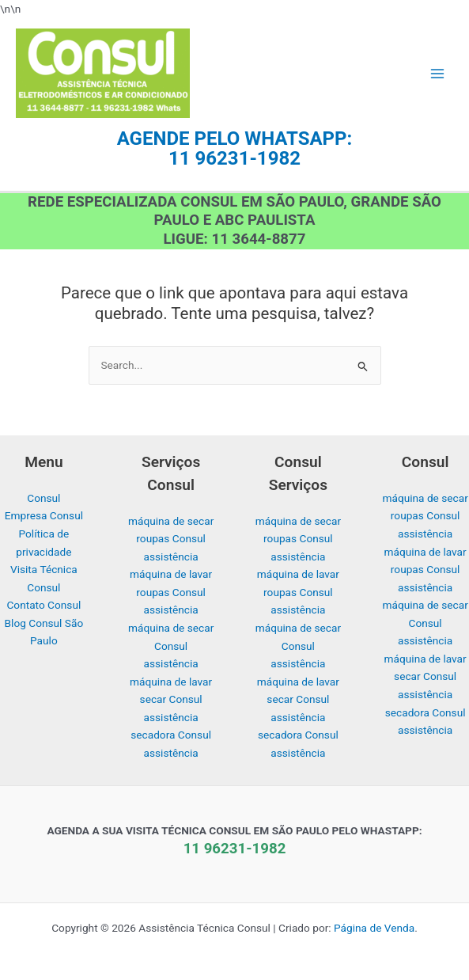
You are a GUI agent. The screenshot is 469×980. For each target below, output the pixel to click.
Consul (43, 498)
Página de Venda (374, 928)
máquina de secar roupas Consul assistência (171, 539)
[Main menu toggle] (438, 73)
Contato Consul (43, 605)
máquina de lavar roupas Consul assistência (171, 592)
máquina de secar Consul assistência (171, 646)
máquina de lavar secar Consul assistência (171, 699)
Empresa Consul (44, 515)
